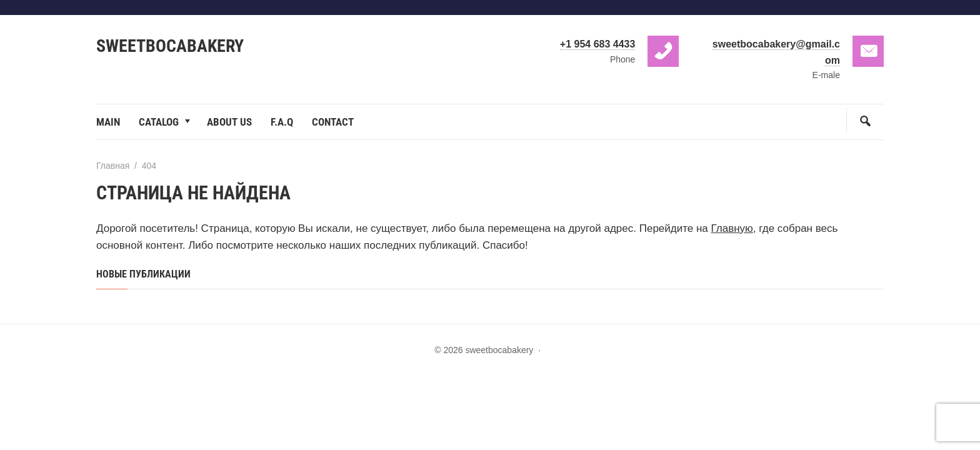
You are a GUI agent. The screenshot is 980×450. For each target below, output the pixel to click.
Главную (732, 228)
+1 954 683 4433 (598, 44)
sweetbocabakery (170, 46)
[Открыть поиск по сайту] (865, 121)
